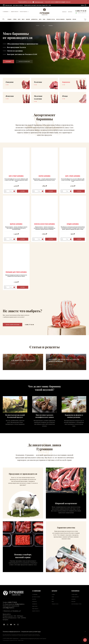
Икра (40, 19)
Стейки (15, 19)
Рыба (44, 19)
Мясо (23, 19)
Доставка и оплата (18, 5)
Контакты (70, 12)
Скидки (9, 19)
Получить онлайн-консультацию (13, 325)
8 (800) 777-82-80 (29, 325)
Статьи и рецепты (24, 12)
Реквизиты (34, 602)
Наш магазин (7, 5)
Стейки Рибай (74, 594)
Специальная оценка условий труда (31, 632)
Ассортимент (8, 61)
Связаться (64, 12)
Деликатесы (34, 19)
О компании (6, 12)
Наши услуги (35, 606)
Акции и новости (15, 12)
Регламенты (35, 604)
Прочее (74, 19)
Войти (84, 5)
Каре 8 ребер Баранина (16, 176)
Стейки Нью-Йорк (75, 597)
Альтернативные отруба (76, 604)
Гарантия (34, 599)
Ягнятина (73, 602)
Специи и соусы (51, 19)
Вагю (19, 19)
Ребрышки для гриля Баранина (16, 272)
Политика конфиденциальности (11, 632)
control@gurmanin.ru (8, 608)
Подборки (69, 19)
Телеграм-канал (38, 2)
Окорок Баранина (44, 176)
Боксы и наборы (60, 19)
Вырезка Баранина (16, 224)
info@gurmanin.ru (20, 604)
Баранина (73, 599)
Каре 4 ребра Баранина (73, 176)
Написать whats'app (81, 13)
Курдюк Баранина (73, 224)
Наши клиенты (35, 609)
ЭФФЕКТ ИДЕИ (21, 640)
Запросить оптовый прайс (24, 61)
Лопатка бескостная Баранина (44, 224)
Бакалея (28, 19)
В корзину (23, 191)
